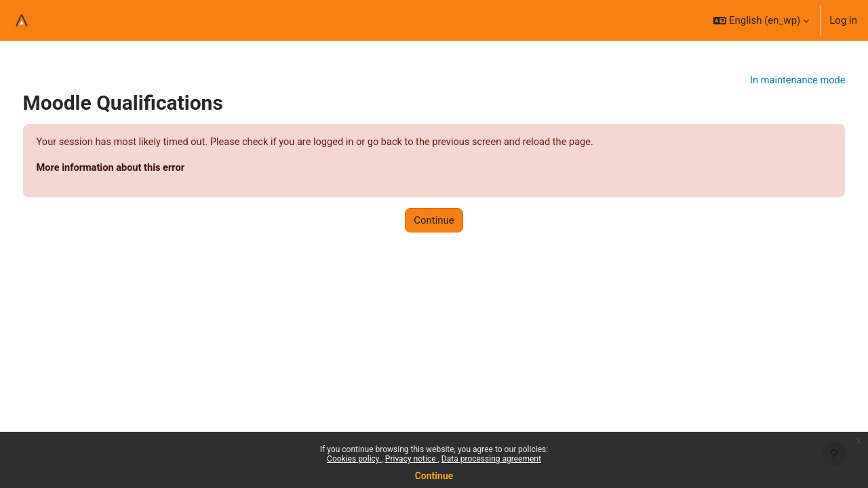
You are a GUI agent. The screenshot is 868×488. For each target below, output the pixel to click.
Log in (843, 20)
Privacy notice (412, 459)
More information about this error (138, 169)
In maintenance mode (771, 81)
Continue (434, 476)
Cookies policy (354, 459)
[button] (761, 20)
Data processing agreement (491, 459)
